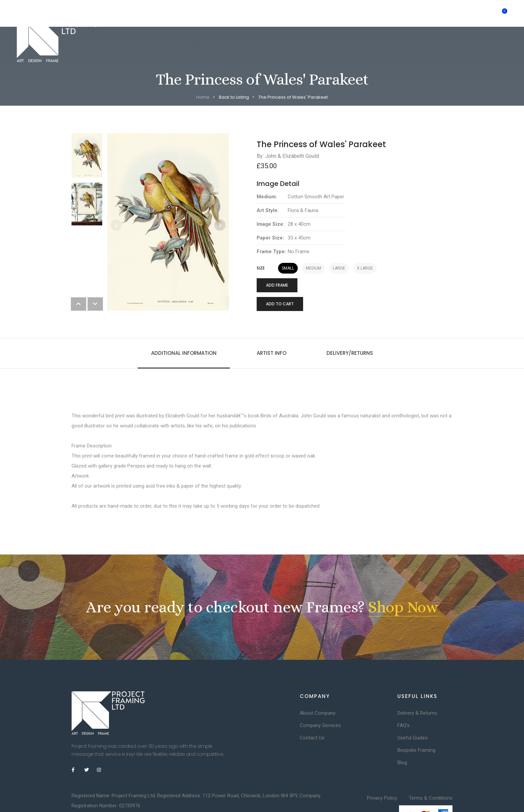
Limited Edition (220, 13)
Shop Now (403, 580)
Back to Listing (234, 70)
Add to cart (280, 277)
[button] (220, 198)
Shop (368, 13)
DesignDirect (168, 791)
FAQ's (404, 699)
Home (130, 13)
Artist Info (272, 326)
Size (261, 241)
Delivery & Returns (417, 686)
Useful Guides (413, 711)
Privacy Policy (382, 771)
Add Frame (277, 258)
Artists (341, 13)
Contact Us (312, 711)
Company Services (320, 699)
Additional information (184, 326)
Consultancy (265, 13)
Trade (394, 13)
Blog (402, 736)
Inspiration (306, 13)
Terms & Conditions (431, 771)
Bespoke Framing (170, 13)
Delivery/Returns (350, 326)
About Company (318, 686)
